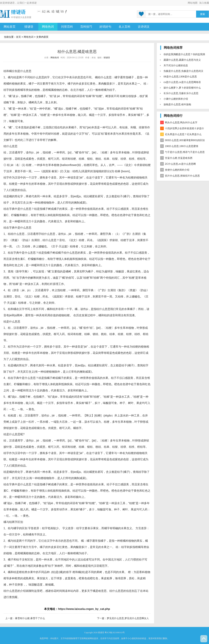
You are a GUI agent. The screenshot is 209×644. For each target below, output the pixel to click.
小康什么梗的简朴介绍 (176, 99)
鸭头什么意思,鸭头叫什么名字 (179, 122)
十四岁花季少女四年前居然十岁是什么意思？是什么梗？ (182, 129)
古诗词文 (144, 27)
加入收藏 (204, 3)
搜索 (203, 14)
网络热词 (48, 27)
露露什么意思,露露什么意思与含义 (182, 60)
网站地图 (193, 3)
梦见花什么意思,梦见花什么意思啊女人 (128, 618)
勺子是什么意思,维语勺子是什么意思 (182, 152)
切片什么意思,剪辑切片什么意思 (180, 176)
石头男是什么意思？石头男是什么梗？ (181, 135)
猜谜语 (11, 3)
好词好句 (105, 27)
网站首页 (10, 27)
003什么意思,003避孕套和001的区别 (182, 140)
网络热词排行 (173, 116)
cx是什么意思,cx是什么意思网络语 (182, 82)
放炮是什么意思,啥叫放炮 (177, 104)
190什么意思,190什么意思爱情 (179, 146)
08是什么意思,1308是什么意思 (180, 77)
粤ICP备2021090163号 (115, 633)
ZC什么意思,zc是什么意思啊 (178, 164)
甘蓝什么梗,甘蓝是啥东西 (176, 158)
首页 (18, 37)
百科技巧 (86, 27)
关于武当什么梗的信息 (176, 65)
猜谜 (34, 3)
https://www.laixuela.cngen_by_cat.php (84, 609)
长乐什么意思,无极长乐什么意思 (181, 93)
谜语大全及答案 (23, 17)
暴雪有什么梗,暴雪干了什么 (30, 618)
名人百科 (125, 27)
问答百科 (67, 27)
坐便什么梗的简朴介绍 (175, 170)
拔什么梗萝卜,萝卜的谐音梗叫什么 (182, 88)
